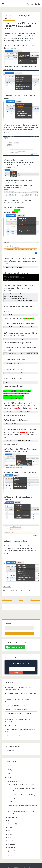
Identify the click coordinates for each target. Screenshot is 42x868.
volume (27, 589)
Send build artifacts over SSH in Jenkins (16, 734)
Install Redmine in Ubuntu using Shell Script (21, 783)
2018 (8, 776)
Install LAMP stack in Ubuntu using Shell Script (22, 793)
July (9, 829)
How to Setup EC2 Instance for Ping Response (19, 724)
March (10, 843)
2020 (8, 768)
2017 (8, 854)
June (10, 833)
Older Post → (35, 598)
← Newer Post (7, 598)
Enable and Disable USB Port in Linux (16, 708)
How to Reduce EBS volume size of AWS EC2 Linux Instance (20, 26)
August (10, 826)
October (11, 819)
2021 (8, 764)
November (11, 816)
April (10, 839)
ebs (20, 589)
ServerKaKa (34, 4)
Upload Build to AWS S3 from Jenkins (16, 704)
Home (21, 598)
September (12, 823)
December (11, 780)
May (10, 836)
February (11, 846)
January (10, 849)
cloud (14, 589)
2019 (8, 772)
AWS (8, 589)
